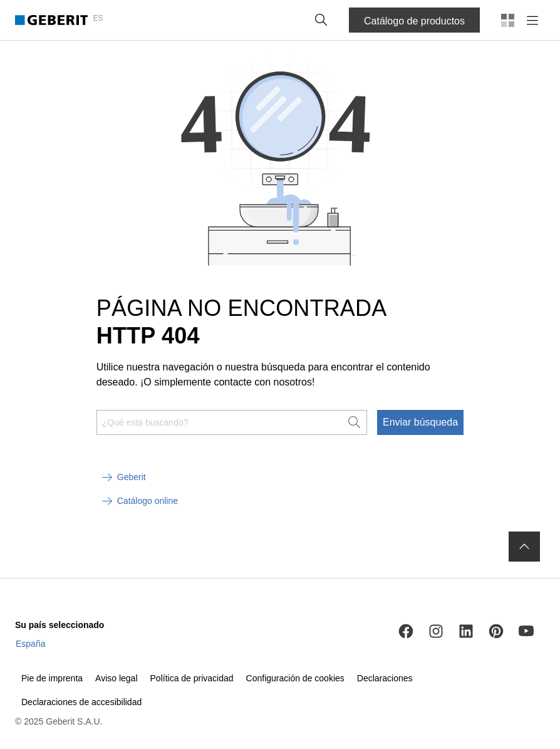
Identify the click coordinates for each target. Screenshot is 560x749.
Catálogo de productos (414, 21)
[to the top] (524, 547)
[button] (321, 20)
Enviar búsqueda (420, 422)
